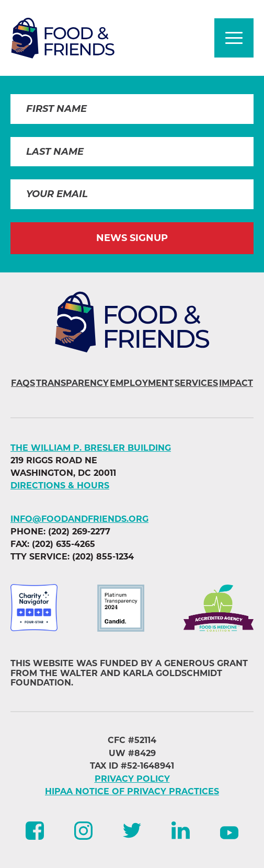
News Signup (132, 238)
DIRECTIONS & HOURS (60, 486)
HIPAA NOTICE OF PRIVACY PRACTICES (132, 792)
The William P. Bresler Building (91, 448)
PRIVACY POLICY (132, 779)
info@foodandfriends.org (79, 519)
